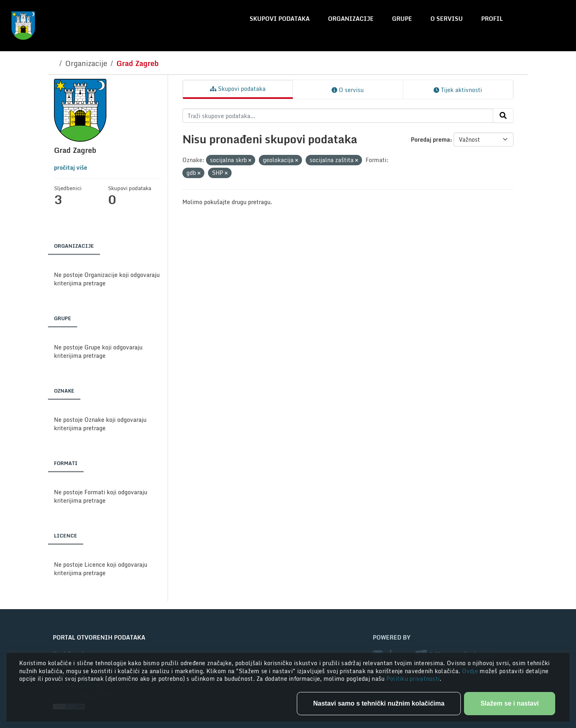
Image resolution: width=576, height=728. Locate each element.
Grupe (402, 19)
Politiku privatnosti (413, 679)
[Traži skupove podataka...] (338, 116)
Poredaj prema (430, 139)
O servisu (447, 19)
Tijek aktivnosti (458, 90)
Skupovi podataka (280, 19)
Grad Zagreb (138, 63)
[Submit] (503, 116)
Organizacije (351, 19)
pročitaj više (71, 167)
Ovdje (471, 671)
